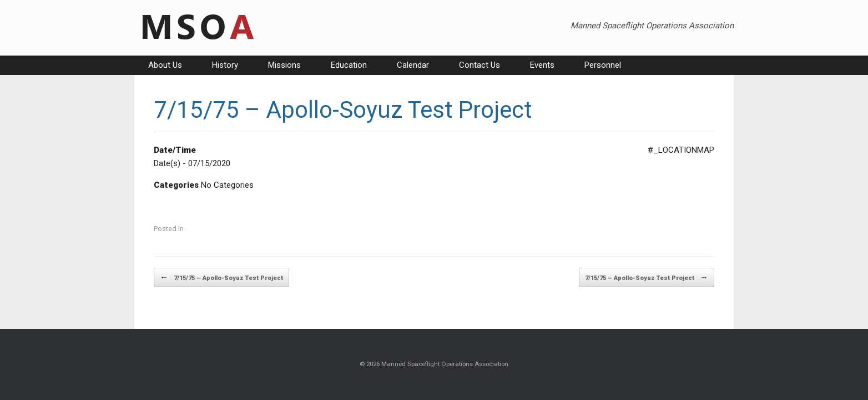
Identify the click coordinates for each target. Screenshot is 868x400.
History (225, 65)
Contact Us (480, 65)
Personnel (603, 65)
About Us (165, 65)
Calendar (413, 65)
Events (542, 65)
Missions (284, 65)
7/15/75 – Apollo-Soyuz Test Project (221, 277)
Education (349, 65)
